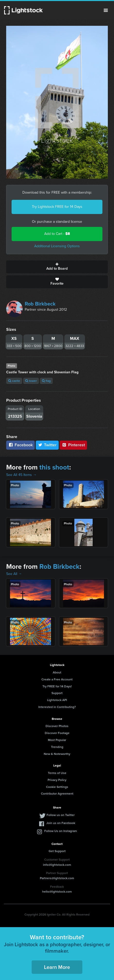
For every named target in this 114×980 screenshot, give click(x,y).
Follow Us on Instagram (61, 831)
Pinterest (73, 445)
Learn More (57, 967)
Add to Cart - (57, 234)
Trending (57, 747)
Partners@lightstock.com (57, 878)
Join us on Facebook (61, 823)
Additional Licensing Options (57, 246)
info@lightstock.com (57, 865)
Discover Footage (57, 733)
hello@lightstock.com (57, 892)
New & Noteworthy (57, 754)
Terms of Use (57, 773)
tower (31, 381)
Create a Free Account (57, 679)
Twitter (47, 445)
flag (46, 381)
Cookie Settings (57, 787)
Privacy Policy (57, 780)
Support (57, 693)
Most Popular (57, 740)
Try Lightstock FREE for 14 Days (57, 207)
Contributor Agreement (57, 794)
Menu (106, 10)
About (57, 672)
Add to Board (57, 267)
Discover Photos (57, 726)
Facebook (20, 445)
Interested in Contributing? (57, 707)
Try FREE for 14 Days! (57, 686)
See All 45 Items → (21, 475)
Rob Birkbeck (40, 304)
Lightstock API (57, 700)
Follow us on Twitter (61, 815)
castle (14, 381)
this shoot (54, 467)
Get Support (57, 851)
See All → (14, 574)
